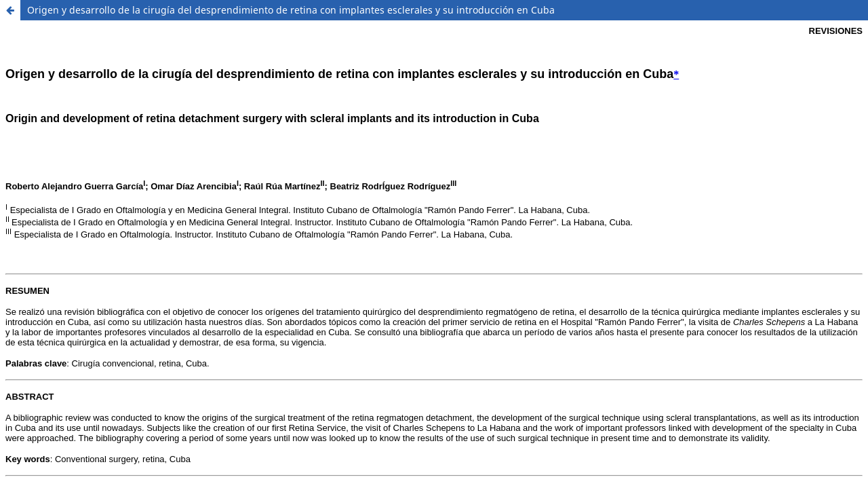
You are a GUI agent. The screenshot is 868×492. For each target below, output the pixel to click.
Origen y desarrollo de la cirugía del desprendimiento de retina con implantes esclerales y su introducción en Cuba (291, 10)
